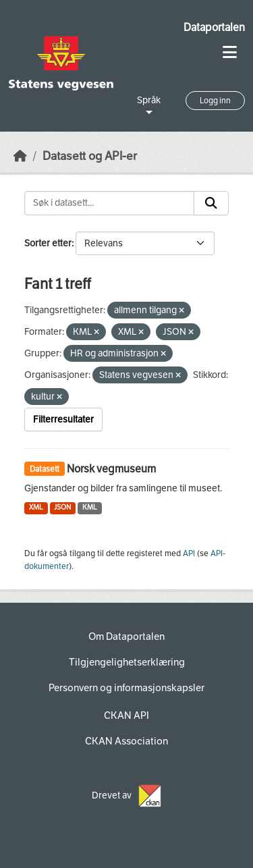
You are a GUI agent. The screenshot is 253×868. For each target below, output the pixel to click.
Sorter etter (48, 243)
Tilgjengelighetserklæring (127, 662)
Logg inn (215, 101)
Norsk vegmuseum (111, 469)
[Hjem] (20, 156)
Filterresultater (63, 419)
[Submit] (211, 203)
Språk (149, 100)
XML (36, 507)
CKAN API (126, 715)
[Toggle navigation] (230, 52)
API (189, 553)
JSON (62, 507)
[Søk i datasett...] (109, 203)
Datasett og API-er (90, 156)
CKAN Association (126, 741)
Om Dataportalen (126, 636)
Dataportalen (214, 27)
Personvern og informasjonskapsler (126, 688)
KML (90, 507)
